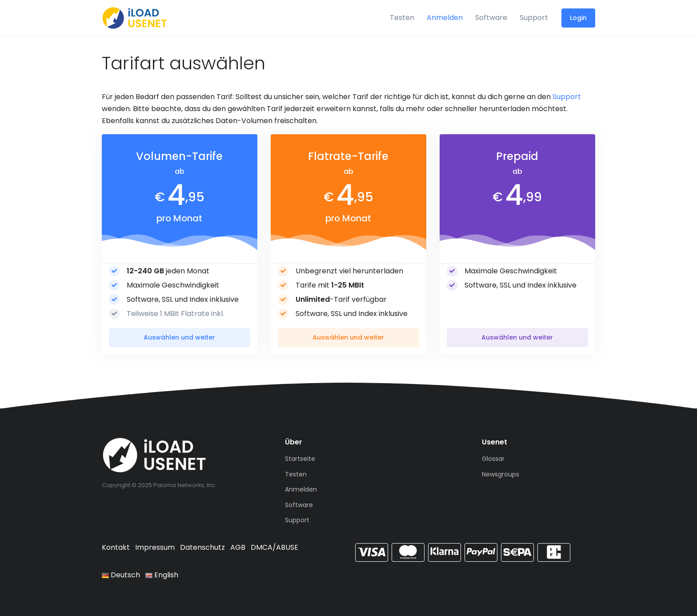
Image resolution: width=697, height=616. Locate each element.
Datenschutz (202, 547)
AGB (238, 547)
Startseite (300, 459)
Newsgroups (501, 474)
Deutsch (121, 575)
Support (534, 18)
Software (491, 18)
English (162, 575)
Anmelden (445, 18)
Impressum (155, 547)
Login (578, 18)
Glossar (493, 459)
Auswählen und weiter (179, 337)
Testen (402, 18)
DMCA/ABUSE (274, 547)
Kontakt (116, 547)
